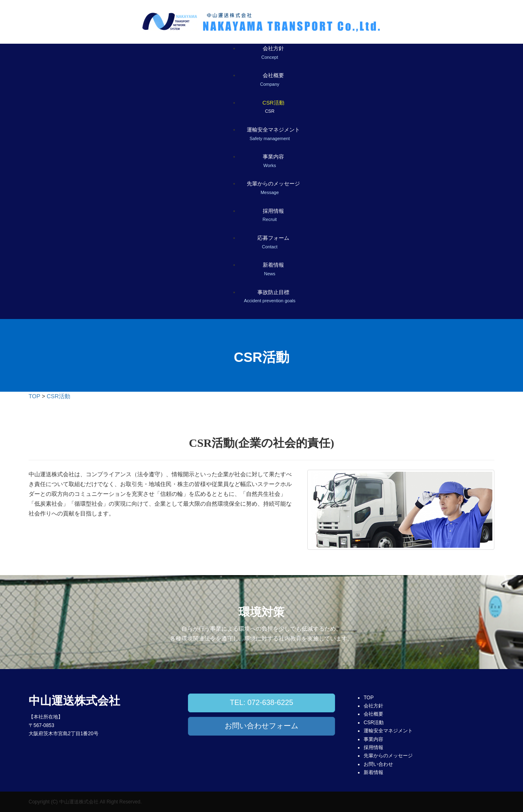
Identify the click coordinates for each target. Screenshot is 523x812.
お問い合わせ (378, 764)
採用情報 (373, 747)
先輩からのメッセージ (388, 756)
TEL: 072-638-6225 (261, 703)
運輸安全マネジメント (388, 731)
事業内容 (373, 739)
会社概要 (373, 714)
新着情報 (373, 772)
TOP (34, 396)
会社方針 (373, 706)
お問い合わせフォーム (261, 726)
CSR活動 (58, 396)
